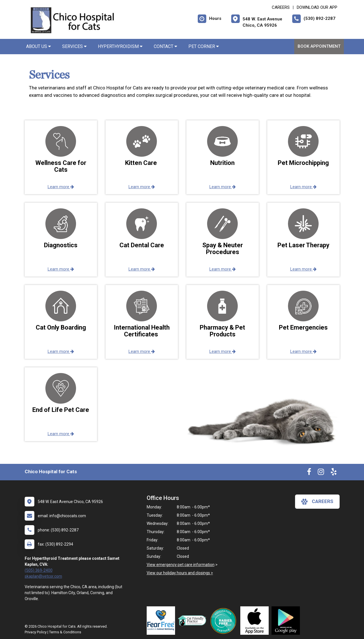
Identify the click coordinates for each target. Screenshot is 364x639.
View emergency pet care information (181, 565)
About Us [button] (38, 46)
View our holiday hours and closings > (180, 573)
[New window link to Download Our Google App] (287, 621)
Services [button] (74, 46)
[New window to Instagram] (321, 473)
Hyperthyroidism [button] (120, 46)
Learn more (61, 187)
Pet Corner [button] (204, 46)
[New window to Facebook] (309, 473)
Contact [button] (165, 46)
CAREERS (281, 7)
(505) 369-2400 (39, 570)
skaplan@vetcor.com (43, 576)
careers (317, 502)
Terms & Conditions (65, 632)
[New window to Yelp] (334, 473)
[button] (61, 157)
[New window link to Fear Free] (162, 621)
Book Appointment (319, 46)
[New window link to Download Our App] (256, 621)
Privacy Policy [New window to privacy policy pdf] (36, 632)
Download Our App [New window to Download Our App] (317, 7)
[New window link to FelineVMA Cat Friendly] (193, 621)
